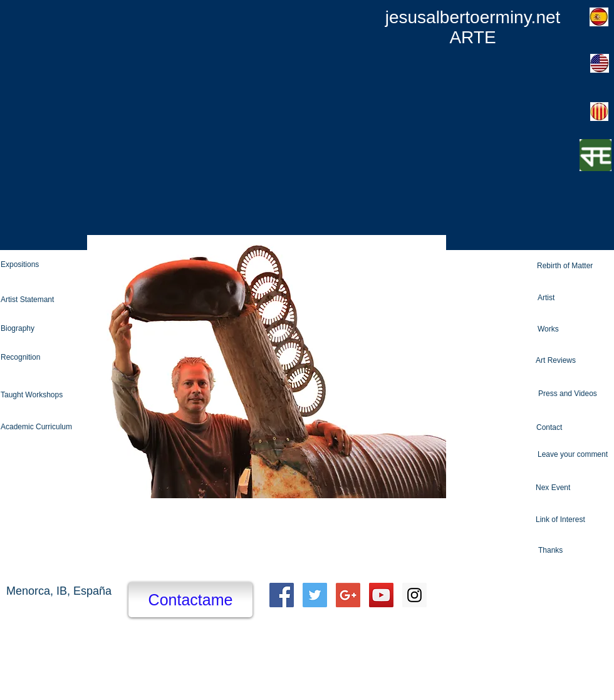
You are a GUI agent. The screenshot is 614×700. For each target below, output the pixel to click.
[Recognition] (48, 358)
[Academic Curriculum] (48, 427)
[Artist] (576, 298)
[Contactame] (190, 600)
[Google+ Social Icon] (348, 595)
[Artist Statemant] (48, 300)
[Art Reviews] (574, 361)
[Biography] (47, 329)
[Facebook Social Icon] (282, 595)
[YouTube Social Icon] (381, 595)
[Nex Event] (575, 488)
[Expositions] (49, 265)
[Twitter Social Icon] (315, 595)
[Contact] (575, 428)
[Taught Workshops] (48, 395)
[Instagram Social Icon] (414, 595)
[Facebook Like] (519, 595)
